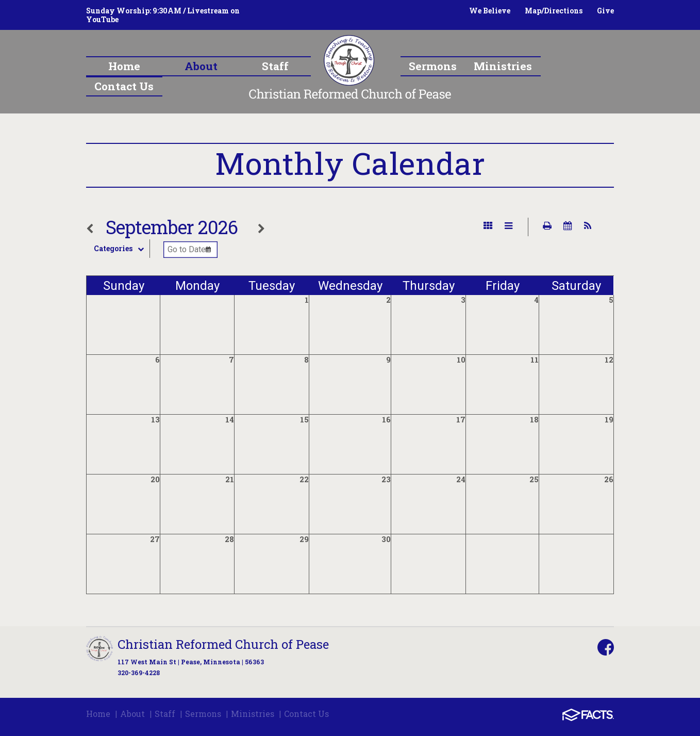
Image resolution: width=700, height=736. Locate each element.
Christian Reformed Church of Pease (223, 644)
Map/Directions (554, 11)
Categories (121, 249)
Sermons (203, 714)
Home (98, 714)
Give (605, 11)
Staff (165, 714)
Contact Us (306, 714)
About (132, 714)
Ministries (253, 714)
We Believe (490, 11)
